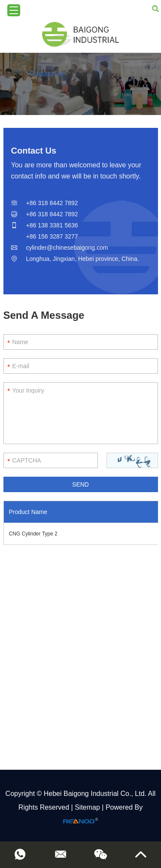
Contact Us (46, 74)
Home (13, 74)
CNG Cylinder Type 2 (33, 534)
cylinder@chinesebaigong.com (67, 248)
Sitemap (87, 807)
